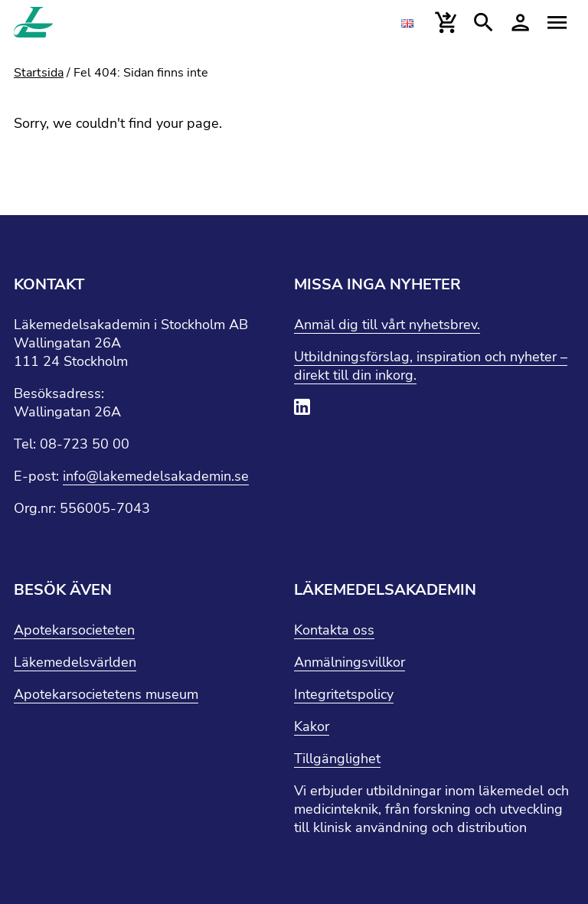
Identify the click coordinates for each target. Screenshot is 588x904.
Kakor (312, 726)
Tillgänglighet (337, 759)
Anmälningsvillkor (350, 662)
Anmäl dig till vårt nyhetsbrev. (387, 325)
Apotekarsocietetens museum (106, 694)
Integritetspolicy (344, 694)
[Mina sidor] (520, 23)
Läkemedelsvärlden (75, 662)
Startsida (39, 73)
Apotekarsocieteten (74, 630)
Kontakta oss (334, 630)
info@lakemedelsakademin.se (156, 476)
